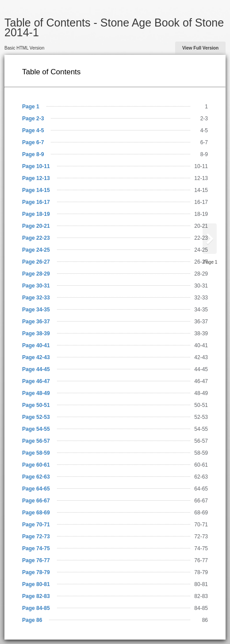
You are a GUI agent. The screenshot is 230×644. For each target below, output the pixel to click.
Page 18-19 (36, 214)
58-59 (201, 453)
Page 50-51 (36, 405)
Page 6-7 (33, 142)
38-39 (201, 333)
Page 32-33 (36, 298)
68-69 (201, 513)
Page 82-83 (36, 596)
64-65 (201, 489)
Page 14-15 (36, 190)
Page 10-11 (36, 166)
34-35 (201, 310)
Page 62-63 (36, 477)
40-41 (201, 345)
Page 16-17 (36, 202)
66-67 (201, 501)
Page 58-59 (36, 453)
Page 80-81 (36, 584)
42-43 (201, 357)
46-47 (201, 381)
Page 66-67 (36, 501)
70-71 (201, 525)
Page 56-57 (36, 441)
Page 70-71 (36, 525)
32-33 (201, 298)
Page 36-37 (36, 322)
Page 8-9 (33, 154)
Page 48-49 (36, 393)
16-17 (201, 202)
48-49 (201, 393)
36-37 (201, 322)
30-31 (201, 286)
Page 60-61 (36, 465)
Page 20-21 (36, 226)
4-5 (204, 130)
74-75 (201, 548)
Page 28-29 (36, 274)
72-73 (201, 537)
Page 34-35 (36, 310)
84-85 (201, 608)
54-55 (201, 429)
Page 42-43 (36, 357)
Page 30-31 (36, 286)
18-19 (201, 214)
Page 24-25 (36, 250)
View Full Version (200, 48)
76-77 (201, 560)
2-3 (204, 119)
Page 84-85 (36, 608)
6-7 (204, 142)
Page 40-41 (36, 345)
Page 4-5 (33, 130)
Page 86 (32, 620)
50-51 (201, 405)
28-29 (201, 274)
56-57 (201, 441)
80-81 (201, 584)
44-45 (201, 369)
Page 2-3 (33, 119)
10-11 (201, 166)
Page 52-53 (36, 417)
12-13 (201, 178)
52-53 (201, 417)
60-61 (201, 465)
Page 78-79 (36, 572)
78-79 (201, 572)
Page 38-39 (36, 333)
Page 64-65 (36, 489)
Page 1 (31, 107)
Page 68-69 (36, 513)
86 (205, 620)
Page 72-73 (36, 537)
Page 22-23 (36, 238)
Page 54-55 (36, 429)
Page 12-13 (36, 178)
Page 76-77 (36, 560)
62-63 (201, 477)
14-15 (201, 190)
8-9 (204, 154)
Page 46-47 (36, 381)
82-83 (201, 596)
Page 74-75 (36, 548)
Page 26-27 (36, 262)
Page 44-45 (36, 369)
